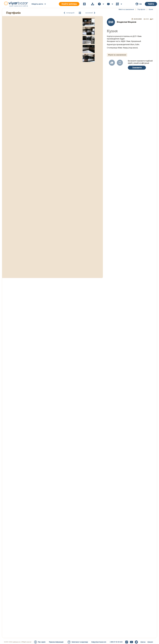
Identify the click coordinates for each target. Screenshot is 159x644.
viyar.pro (150, 642)
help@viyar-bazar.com (99, 642)
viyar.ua (143, 642)
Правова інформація (56, 642)
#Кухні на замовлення (117, 55)
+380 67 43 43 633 (116, 642)
